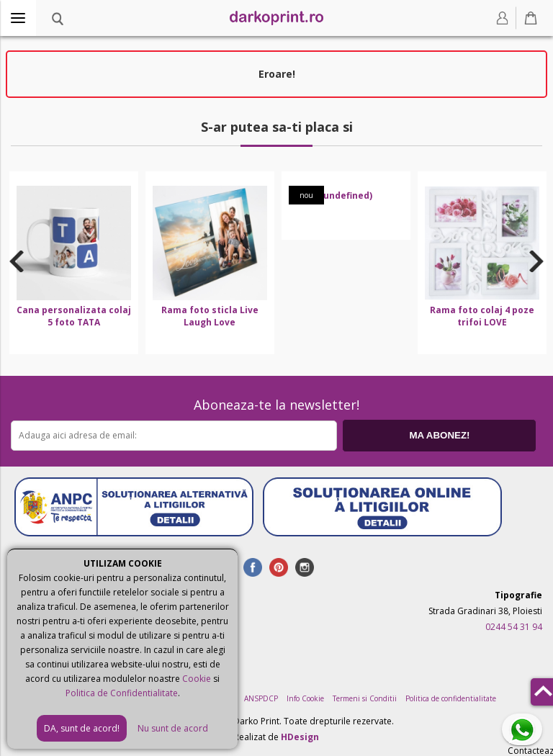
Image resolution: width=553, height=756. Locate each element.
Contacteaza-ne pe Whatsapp (525, 730)
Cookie (197, 679)
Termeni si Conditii (365, 698)
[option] (74, 263)
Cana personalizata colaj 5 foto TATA (74, 316)
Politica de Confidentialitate (122, 693)
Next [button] (536, 261)
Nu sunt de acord (173, 728)
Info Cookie (305, 698)
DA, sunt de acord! (82, 728)
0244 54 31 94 (514, 627)
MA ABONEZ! (439, 435)
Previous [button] (17, 261)
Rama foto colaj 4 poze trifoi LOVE (482, 316)
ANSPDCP (261, 698)
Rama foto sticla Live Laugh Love (210, 316)
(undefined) (346, 195)
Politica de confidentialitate (451, 698)
